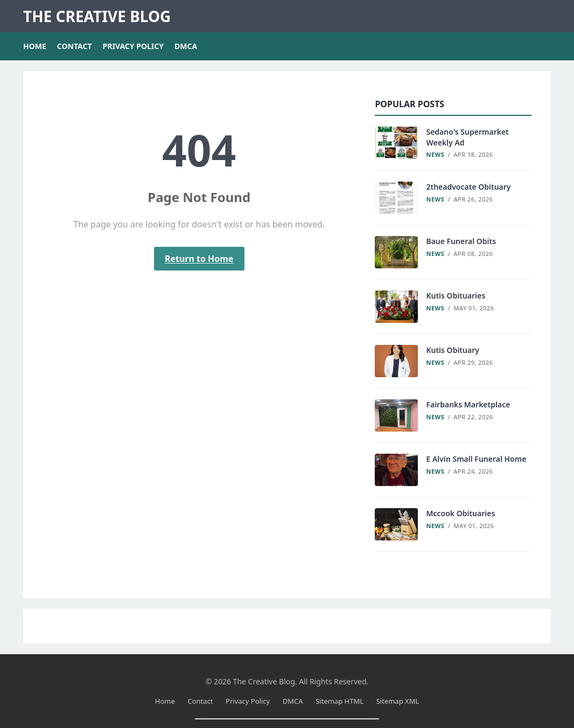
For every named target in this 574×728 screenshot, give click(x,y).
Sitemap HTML (339, 701)
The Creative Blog (97, 16)
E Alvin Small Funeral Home (476, 459)
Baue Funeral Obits (461, 241)
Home (35, 46)
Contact (75, 46)
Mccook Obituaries (460, 513)
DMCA (186, 46)
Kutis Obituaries (456, 296)
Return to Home (199, 259)
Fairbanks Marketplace (468, 404)
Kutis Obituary (452, 350)
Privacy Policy (133, 46)
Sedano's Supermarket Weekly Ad (467, 137)
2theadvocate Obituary (468, 187)
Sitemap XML (398, 701)
